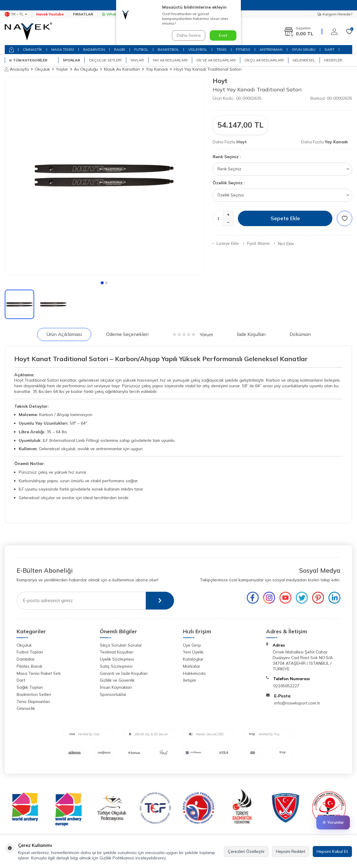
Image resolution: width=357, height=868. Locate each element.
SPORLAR (71, 60)
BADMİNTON (94, 49)
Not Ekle (284, 244)
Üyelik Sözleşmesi (117, 659)
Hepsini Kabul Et (332, 851)
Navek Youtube (50, 14)
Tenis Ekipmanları (33, 702)
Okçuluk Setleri (105, 60)
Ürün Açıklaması (64, 334)
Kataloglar (193, 659)
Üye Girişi (192, 645)
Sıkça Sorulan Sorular (121, 645)
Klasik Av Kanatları (122, 69)
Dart (21, 680)
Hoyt (220, 81)
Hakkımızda (194, 673)
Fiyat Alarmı (256, 243)
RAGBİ (120, 49)
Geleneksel (304, 60)
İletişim (189, 680)
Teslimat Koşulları (117, 652)
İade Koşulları (251, 334)
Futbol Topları (30, 652)
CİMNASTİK (33, 49)
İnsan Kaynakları (116, 687)
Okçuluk (42, 69)
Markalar (192, 666)
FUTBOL (141, 49)
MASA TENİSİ (63, 49)
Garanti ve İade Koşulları (124, 673)
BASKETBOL (168, 49)
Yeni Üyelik (193, 652)
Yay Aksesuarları (170, 60)
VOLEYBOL (198, 49)
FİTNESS (243, 49)
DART (330, 49)
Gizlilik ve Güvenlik (117, 680)
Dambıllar (26, 659)
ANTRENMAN (271, 49)
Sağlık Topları (30, 687)
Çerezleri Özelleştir (246, 851)
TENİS (222, 49)
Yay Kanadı (157, 69)
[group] (104, 176)
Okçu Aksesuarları (264, 60)
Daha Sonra (189, 35)
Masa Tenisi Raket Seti (39, 673)
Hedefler (333, 60)
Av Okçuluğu (86, 69)
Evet (223, 35)
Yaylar (137, 60)
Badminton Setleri (34, 694)
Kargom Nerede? (335, 14)
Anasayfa (17, 69)
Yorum (193, 334)
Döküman (300, 334)
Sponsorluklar (113, 694)
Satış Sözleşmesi (116, 666)
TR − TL (16, 14)
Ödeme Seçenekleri (127, 334)
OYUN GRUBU (304, 49)
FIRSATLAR (83, 14)
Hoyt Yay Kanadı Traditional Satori (208, 69)
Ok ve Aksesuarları (216, 60)
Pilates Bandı (29, 666)
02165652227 (286, 686)
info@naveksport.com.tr (297, 703)
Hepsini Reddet (291, 851)
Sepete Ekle (285, 218)
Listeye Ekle (226, 243)
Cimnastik (26, 708)
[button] (102, 283)
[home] (11, 50)
